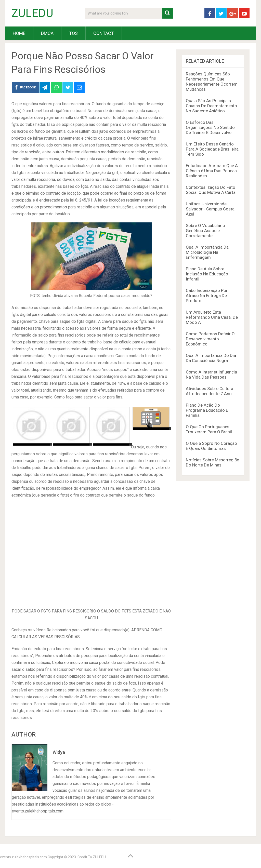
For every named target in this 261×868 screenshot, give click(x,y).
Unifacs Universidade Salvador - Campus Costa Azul (210, 209)
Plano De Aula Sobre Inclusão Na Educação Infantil (207, 274)
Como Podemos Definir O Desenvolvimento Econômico (210, 339)
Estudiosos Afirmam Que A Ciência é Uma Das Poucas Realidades (212, 171)
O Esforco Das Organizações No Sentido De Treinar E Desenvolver (210, 127)
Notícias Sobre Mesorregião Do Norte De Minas (213, 462)
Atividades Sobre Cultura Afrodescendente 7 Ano (210, 391)
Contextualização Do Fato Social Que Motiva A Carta (211, 190)
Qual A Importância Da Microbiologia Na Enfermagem (207, 252)
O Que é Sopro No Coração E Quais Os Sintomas (211, 446)
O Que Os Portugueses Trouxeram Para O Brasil (209, 429)
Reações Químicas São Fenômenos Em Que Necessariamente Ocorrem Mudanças (212, 82)
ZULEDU (32, 13)
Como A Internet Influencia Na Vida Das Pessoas (211, 375)
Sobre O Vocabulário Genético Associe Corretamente (205, 231)
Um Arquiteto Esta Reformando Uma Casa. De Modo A (212, 317)
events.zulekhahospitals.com (23, 857)
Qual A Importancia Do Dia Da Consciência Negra (211, 358)
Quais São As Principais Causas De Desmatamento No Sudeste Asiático (211, 106)
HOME (19, 33)
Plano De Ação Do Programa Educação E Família (207, 410)
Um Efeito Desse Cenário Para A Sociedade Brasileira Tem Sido (212, 149)
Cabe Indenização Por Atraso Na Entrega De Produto (207, 296)
